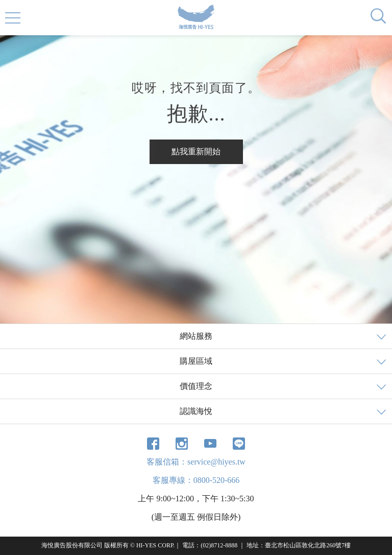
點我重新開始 (196, 152)
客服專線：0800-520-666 (196, 480)
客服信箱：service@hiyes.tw (196, 462)
